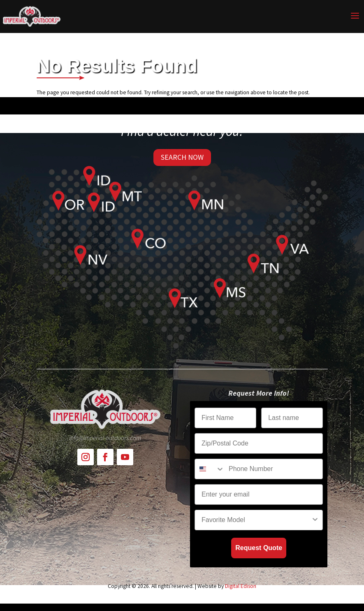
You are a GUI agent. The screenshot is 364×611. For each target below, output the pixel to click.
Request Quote (259, 548)
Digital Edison (241, 586)
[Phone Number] (274, 469)
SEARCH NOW (182, 157)
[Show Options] (315, 520)
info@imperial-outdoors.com (105, 438)
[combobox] (210, 469)
